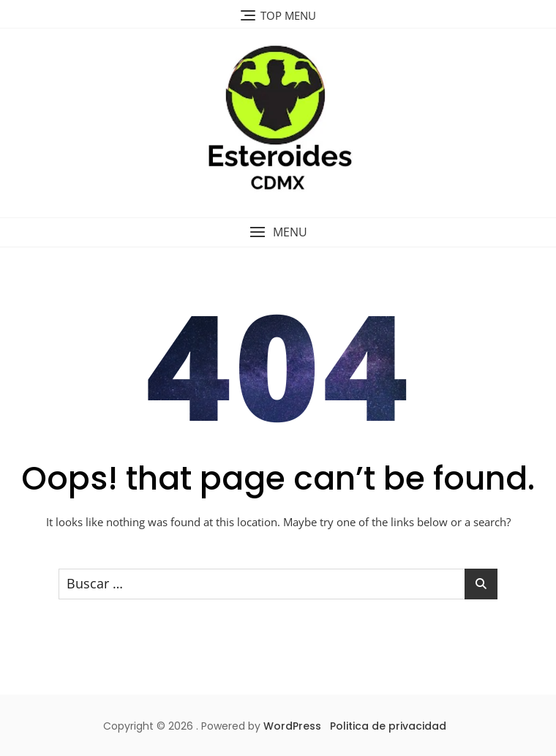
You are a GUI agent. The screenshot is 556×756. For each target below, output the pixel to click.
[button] (278, 232)
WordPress (292, 726)
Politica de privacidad (388, 726)
